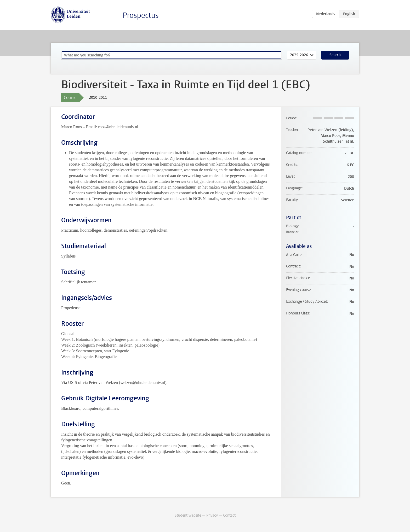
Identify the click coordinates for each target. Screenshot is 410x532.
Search (335, 55)
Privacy (212, 515)
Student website (188, 515)
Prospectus (141, 15)
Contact (229, 515)
